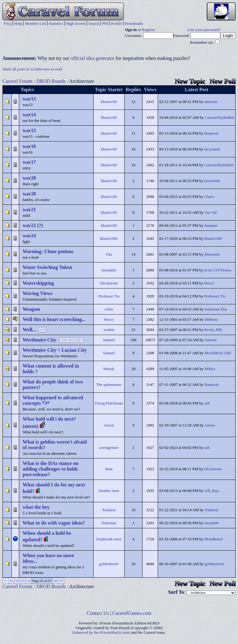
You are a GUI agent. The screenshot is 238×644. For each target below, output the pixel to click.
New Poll (223, 81)
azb (207, 403)
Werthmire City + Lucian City (55, 350)
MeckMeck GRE (218, 353)
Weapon (31, 309)
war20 (29, 178)
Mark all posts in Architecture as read (32, 69)
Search (94, 23)
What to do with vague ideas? (54, 523)
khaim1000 (109, 239)
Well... (29, 330)
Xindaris (109, 510)
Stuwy (109, 320)
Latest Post (196, 89)
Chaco (209, 197)
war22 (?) (33, 225)
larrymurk (212, 149)
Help (18, 23)
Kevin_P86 (213, 330)
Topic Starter (109, 89)
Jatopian (211, 226)
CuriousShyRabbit (219, 118)
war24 (29, 236)
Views (150, 89)
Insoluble (109, 270)
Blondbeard (214, 539)
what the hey (36, 507)
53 (23, 581)
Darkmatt (109, 523)
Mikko (210, 369)
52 (17, 581)
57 (61, 581)
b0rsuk (109, 369)
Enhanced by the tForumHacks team (101, 633)
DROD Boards (51, 81)
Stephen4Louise (109, 539)
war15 (29, 130)
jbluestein (212, 254)
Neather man (109, 491)
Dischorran (109, 283)
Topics (27, 89)
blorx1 (209, 283)
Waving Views (37, 293)
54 (28, 581)
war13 (29, 99)
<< (6, 581)
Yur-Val (210, 212)
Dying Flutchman (109, 403)
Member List (35, 23)
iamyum (211, 102)
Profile (116, 23)
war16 (29, 146)
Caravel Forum (17, 81)
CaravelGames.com (132, 613)
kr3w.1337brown (218, 270)
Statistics (56, 23)
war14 (29, 115)
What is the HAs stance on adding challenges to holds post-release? (51, 469)
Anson (109, 425)
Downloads (134, 23)
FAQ (8, 23)
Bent (109, 469)
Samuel (109, 340)
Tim (109, 254)
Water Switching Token (47, 267)
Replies (134, 89)
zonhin (109, 330)
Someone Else (216, 309)
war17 (29, 162)
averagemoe (109, 448)
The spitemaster (109, 385)
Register (149, 30)
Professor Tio (109, 296)
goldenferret (109, 564)
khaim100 (109, 102)
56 (55, 581)
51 (12, 581)
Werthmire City (40, 340)
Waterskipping (38, 283)
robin (109, 309)
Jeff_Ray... (213, 491)
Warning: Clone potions (48, 251)
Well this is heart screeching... (54, 319)
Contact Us (98, 613)
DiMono (211, 320)
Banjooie (211, 133)
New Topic (190, 81)
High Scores (76, 23)
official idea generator (93, 58)
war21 (29, 210)
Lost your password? (204, 30)
